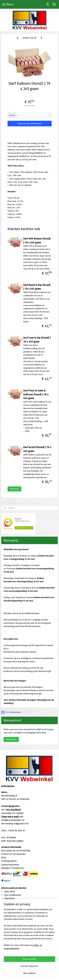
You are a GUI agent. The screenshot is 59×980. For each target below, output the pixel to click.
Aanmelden (11, 739)
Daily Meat (10, 892)
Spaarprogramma (10, 865)
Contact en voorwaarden (13, 854)
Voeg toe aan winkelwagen (30, 123)
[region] (29, 930)
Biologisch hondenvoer (13, 868)
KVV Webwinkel (11, 712)
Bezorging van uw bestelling (16, 851)
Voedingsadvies (9, 861)
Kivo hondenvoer (13, 895)
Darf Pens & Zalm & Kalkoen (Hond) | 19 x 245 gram (36, 394)
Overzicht (14, 489)
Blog (4, 858)
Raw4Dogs (10, 898)
